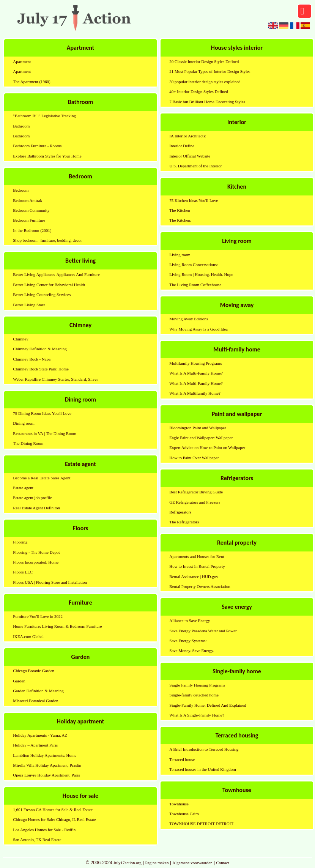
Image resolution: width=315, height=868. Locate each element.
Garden (19, 681)
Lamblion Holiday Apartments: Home (45, 755)
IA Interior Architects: (188, 136)
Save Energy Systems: (188, 641)
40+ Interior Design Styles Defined (199, 91)
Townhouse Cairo (184, 814)
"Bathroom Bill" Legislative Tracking (44, 116)
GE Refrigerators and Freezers (195, 502)
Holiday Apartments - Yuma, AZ (40, 735)
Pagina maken (157, 863)
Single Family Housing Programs (197, 685)
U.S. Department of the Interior (195, 166)
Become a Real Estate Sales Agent (42, 478)
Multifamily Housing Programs (195, 363)
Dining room (24, 423)
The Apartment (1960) (31, 82)
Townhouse (179, 804)
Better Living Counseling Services (42, 295)
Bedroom (21, 190)
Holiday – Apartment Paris (35, 745)
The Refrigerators (184, 522)
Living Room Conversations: (194, 265)
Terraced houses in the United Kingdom (203, 769)
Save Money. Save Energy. (192, 651)
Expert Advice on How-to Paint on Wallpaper (207, 447)
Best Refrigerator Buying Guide (196, 492)
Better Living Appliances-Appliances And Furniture (56, 274)
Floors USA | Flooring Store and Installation (50, 582)
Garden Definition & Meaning (38, 691)
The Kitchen (180, 210)
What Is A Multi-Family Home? (196, 373)
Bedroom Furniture (29, 220)
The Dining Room (28, 443)
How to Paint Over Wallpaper (194, 458)
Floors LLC (23, 572)
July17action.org (127, 863)
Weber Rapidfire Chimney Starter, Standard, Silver (55, 379)
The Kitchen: (180, 220)
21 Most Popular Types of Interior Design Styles (210, 71)
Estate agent (23, 488)
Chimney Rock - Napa (32, 359)
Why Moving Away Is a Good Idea (198, 329)
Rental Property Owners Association (200, 586)
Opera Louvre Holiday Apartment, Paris (46, 775)
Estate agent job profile (32, 498)
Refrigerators (180, 512)
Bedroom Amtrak (28, 200)
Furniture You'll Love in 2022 (38, 616)
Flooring (20, 542)
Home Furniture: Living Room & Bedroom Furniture (57, 626)
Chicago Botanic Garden (34, 671)
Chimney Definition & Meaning (40, 349)
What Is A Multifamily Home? (195, 393)
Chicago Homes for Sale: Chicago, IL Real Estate (54, 819)
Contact (222, 863)
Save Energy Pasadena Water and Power (203, 631)
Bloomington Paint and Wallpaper (198, 428)
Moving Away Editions (189, 319)
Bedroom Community (31, 210)
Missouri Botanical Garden (35, 701)
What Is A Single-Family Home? (197, 715)
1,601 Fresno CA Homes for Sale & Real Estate (53, 810)
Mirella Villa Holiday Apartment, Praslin (47, 765)
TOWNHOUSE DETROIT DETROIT (201, 824)
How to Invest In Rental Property (197, 566)
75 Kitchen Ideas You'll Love (194, 200)
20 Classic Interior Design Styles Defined (204, 61)
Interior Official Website (190, 156)
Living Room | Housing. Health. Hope (201, 274)
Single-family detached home (194, 695)
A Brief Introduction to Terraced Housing (204, 749)
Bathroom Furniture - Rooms (37, 146)
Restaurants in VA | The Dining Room (45, 433)
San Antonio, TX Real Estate (37, 840)
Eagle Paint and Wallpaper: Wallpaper (201, 438)
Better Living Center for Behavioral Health (49, 285)
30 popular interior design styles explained (205, 82)
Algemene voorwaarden (192, 863)
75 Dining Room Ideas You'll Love (42, 413)
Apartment (22, 61)
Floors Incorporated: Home (36, 562)
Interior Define (182, 146)
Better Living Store (29, 305)
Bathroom (21, 126)
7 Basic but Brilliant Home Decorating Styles (207, 102)
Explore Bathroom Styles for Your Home (47, 156)
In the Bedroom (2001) (32, 230)
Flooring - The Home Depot (36, 552)
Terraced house (182, 759)
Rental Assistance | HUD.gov (194, 577)
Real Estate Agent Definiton (36, 508)
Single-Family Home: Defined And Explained (208, 705)
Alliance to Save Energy (190, 621)
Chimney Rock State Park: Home (41, 369)
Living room (180, 255)
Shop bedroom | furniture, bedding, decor (47, 240)
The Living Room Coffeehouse (195, 285)
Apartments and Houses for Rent (197, 556)
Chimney (20, 339)
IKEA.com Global (28, 636)
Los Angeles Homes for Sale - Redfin (44, 830)
